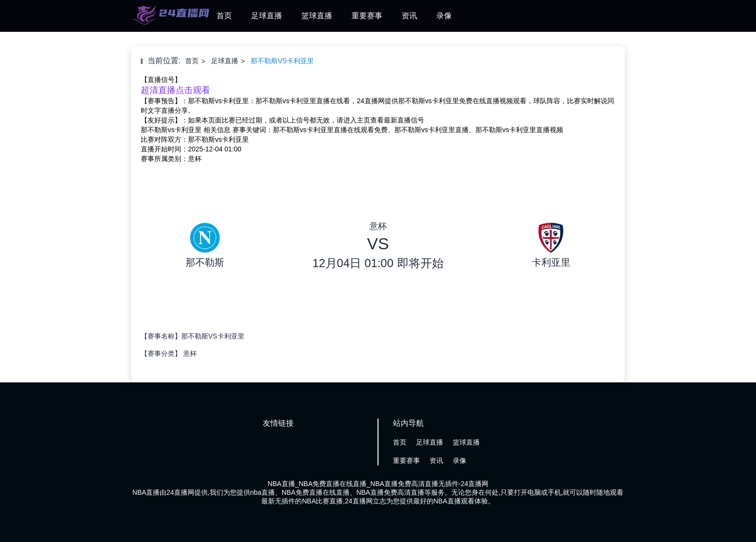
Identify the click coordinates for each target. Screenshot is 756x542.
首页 (224, 16)
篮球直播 (317, 16)
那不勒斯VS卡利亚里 (282, 61)
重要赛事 (367, 16)
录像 (444, 16)
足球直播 (267, 16)
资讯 (409, 16)
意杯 (190, 353)
